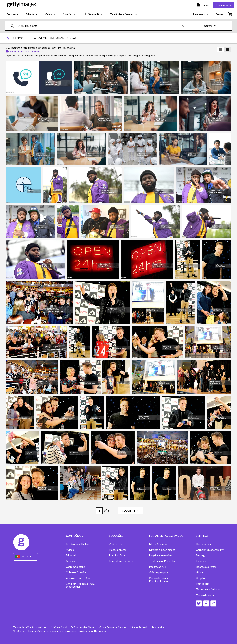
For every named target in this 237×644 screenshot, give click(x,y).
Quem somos (203, 544)
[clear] (184, 26)
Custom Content (75, 567)
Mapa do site (157, 627)
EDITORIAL (57, 38)
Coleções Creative (76, 572)
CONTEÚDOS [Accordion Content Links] (74, 536)
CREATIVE (40, 38)
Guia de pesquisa (159, 572)
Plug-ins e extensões (161, 555)
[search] (14, 26)
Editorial (71, 555)
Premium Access (118, 555)
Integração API (158, 567)
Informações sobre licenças (112, 627)
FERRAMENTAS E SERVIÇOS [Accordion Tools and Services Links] (166, 536)
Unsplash (201, 578)
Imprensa (201, 561)
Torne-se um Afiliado (208, 589)
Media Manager (158, 544)
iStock (200, 572)
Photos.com (203, 584)
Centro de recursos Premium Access (160, 580)
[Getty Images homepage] (22, 5)
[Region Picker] (25, 557)
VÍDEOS (72, 38)
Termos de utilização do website (30, 627)
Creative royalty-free (78, 544)
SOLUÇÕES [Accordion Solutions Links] (116, 536)
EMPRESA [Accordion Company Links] (202, 536)
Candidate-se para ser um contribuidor (80, 585)
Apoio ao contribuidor (78, 578)
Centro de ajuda (205, 595)
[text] (99, 26)
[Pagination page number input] (99, 511)
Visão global (116, 544)
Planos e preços (118, 550)
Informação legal (138, 627)
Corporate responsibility (210, 550)
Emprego (201, 555)
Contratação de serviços (123, 561)
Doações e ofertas (206, 567)
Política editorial (59, 627)
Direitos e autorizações (162, 550)
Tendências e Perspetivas (163, 561)
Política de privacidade (82, 627)
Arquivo (70, 561)
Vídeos (70, 550)
